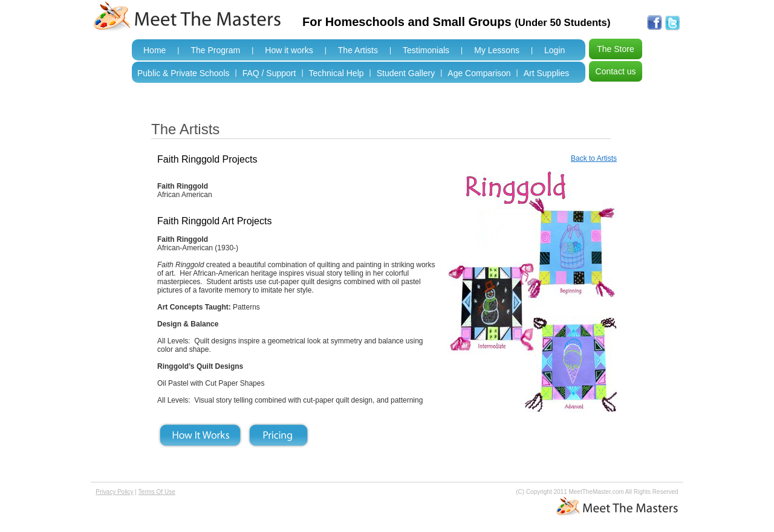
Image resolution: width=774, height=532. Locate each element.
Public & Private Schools (184, 73)
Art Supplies (546, 73)
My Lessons (497, 50)
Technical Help (337, 73)
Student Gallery (406, 73)
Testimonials (426, 50)
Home (154, 50)
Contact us (616, 71)
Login (554, 50)
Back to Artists (594, 158)
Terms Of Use (157, 492)
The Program (215, 50)
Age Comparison (479, 73)
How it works (289, 50)
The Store (615, 49)
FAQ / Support (269, 73)
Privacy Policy (114, 492)
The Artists (358, 50)
